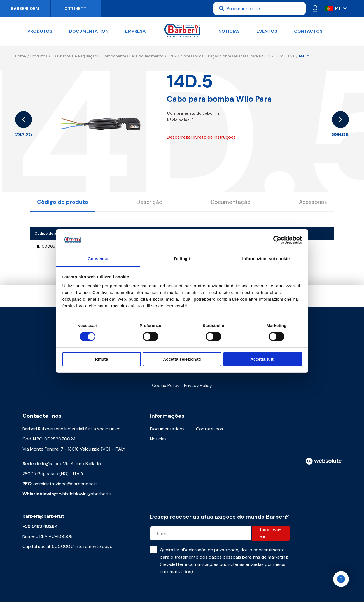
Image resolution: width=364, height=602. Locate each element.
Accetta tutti (262, 359)
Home (21, 56)
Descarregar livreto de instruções (201, 137)
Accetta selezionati (182, 359)
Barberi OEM (25, 8)
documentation (89, 31)
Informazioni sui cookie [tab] (266, 259)
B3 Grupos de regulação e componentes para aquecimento (108, 56)
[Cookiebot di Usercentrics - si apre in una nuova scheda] (277, 240)
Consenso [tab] (98, 259)
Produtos (40, 31)
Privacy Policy (198, 385)
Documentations (167, 429)
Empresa (135, 31)
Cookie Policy (166, 385)
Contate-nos (210, 429)
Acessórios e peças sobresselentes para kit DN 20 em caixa (239, 56)
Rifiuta (102, 359)
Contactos (308, 31)
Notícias (229, 31)
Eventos (267, 31)
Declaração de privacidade (211, 550)
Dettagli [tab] (182, 259)
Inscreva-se (271, 533)
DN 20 (173, 56)
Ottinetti (76, 8)
